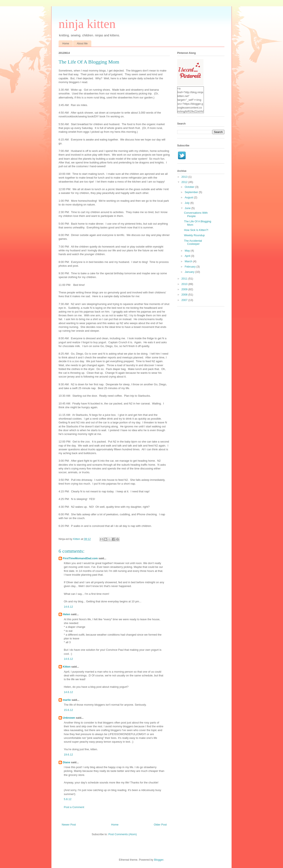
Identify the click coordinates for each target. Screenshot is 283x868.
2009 (185, 289)
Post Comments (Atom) (123, 834)
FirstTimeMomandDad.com (80, 558)
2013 (185, 177)
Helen (66, 614)
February (191, 267)
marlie (67, 700)
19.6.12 (68, 755)
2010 (185, 284)
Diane (66, 762)
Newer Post (69, 825)
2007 (185, 300)
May (188, 251)
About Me (82, 44)
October (190, 187)
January (190, 272)
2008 (185, 295)
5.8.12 (68, 799)
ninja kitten (87, 24)
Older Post (160, 825)
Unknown (69, 718)
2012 (185, 182)
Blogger (159, 860)
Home (66, 44)
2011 (185, 279)
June (188, 208)
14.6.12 (68, 607)
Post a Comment (74, 807)
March (189, 261)
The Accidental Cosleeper (193, 242)
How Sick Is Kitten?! (196, 230)
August (189, 197)
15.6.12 (68, 710)
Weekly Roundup (194, 235)
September (192, 192)
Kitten (67, 667)
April (188, 256)
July (188, 203)
